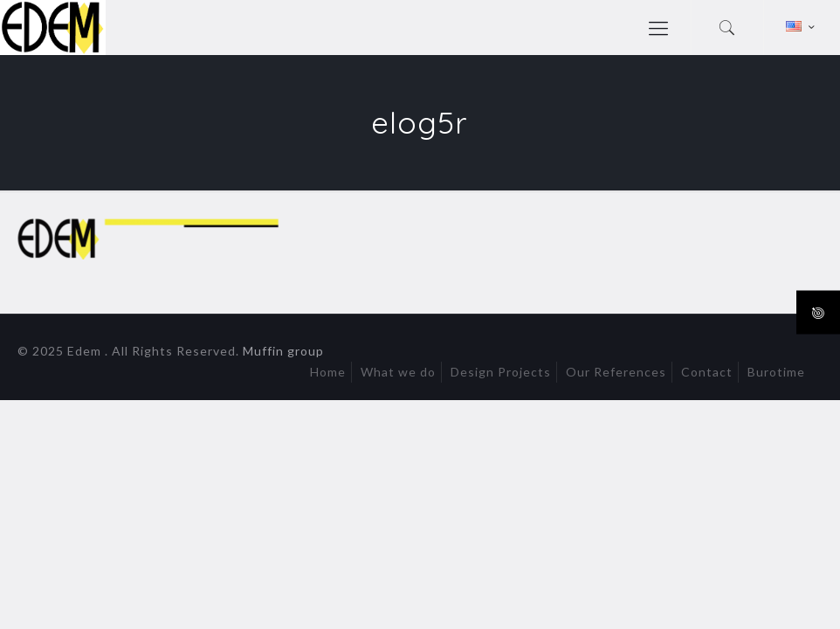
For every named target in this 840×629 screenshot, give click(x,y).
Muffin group (283, 351)
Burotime (776, 372)
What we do (398, 372)
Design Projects (501, 372)
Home (328, 372)
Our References (616, 372)
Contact (707, 372)
